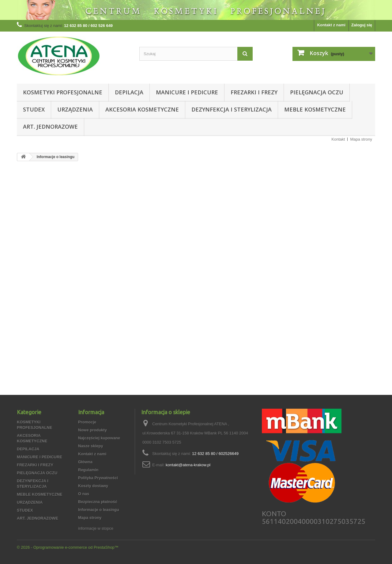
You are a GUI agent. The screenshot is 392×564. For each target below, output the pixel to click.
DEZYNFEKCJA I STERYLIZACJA (232, 109)
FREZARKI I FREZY (254, 92)
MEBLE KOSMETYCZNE (315, 109)
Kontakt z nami (331, 25)
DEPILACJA (129, 92)
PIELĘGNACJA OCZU (317, 92)
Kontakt (338, 139)
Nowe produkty (92, 430)
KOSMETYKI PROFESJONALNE (63, 92)
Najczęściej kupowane (99, 438)
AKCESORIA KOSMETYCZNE (142, 109)
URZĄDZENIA (75, 109)
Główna (85, 462)
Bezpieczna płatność (98, 502)
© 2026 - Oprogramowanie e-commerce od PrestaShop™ (68, 547)
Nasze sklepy (91, 446)
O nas (84, 494)
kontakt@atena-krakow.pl (188, 465)
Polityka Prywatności (98, 478)
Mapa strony (361, 139)
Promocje (87, 422)
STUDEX (34, 109)
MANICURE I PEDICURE (187, 92)
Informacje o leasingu (99, 510)
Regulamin (88, 470)
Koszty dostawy (93, 486)
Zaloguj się (362, 25)
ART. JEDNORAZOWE (50, 127)
